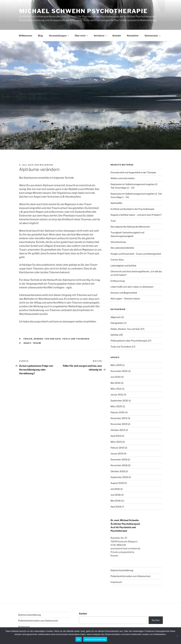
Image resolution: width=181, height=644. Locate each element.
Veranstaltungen (59, 36)
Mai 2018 (115, 501)
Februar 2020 (118, 412)
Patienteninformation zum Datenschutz (131, 576)
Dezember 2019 (119, 418)
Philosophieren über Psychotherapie (129, 341)
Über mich (82, 36)
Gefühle (115, 335)
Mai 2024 (115, 383)
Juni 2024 (116, 377)
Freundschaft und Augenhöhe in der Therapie (133, 172)
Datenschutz (153, 36)
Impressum (116, 582)
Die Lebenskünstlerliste (122, 248)
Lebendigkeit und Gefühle (123, 266)
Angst (27, 343)
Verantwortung (118, 242)
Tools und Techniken (76, 339)
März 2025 (116, 365)
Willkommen (25, 36)
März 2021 (116, 389)
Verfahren (100, 36)
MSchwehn (46, 165)
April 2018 (116, 507)
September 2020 (119, 401)
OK (79, 639)
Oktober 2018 (118, 471)
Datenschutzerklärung (122, 570)
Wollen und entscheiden (123, 178)
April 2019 (116, 436)
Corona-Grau (117, 260)
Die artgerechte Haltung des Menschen (130, 227)
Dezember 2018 (119, 459)
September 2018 (119, 477)
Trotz (113, 221)
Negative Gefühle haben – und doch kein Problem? (136, 215)
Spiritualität (116, 203)
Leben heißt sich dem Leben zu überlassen (132, 287)
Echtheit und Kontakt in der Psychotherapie (132, 209)
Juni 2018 (115, 495)
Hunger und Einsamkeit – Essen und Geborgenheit (136, 254)
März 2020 (116, 406)
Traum (37, 343)
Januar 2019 (117, 453)
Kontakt (117, 36)
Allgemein (116, 317)
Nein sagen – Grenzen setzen (125, 299)
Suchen (83, 613)
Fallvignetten (117, 323)
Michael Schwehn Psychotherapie (83, 11)
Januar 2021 (117, 395)
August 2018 (117, 483)
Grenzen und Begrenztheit (124, 293)
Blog (41, 36)
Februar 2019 (117, 448)
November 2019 (119, 424)
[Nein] (177, 636)
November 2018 (119, 465)
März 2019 (116, 442)
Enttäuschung (118, 281)
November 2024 (119, 371)
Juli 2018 (115, 489)
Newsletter (133, 36)
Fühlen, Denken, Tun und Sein (42, 339)
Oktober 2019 (118, 430)
